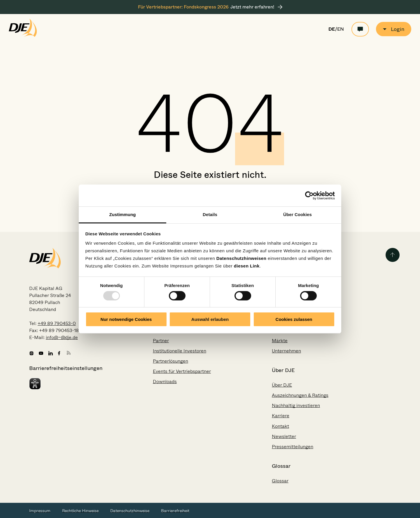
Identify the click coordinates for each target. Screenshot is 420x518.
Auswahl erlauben (210, 319)
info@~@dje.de (62, 337)
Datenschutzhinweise (130, 511)
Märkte (280, 341)
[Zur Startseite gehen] (23, 36)
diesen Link (247, 266)
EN (341, 29)
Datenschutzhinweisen (242, 258)
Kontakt (280, 426)
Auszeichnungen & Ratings (300, 395)
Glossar (280, 481)
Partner (161, 341)
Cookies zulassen (294, 319)
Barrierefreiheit (175, 511)
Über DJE (282, 385)
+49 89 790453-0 (57, 323)
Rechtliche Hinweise (80, 511)
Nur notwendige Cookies (126, 319)
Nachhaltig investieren (296, 405)
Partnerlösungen (170, 361)
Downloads (165, 381)
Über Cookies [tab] (297, 214)
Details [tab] (210, 214)
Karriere (281, 416)
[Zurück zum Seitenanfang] (393, 255)
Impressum (40, 511)
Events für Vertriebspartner (182, 371)
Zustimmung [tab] (123, 214)
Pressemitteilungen (293, 447)
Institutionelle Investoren (180, 351)
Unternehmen (286, 351)
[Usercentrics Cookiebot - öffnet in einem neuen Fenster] (309, 195)
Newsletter (284, 436)
